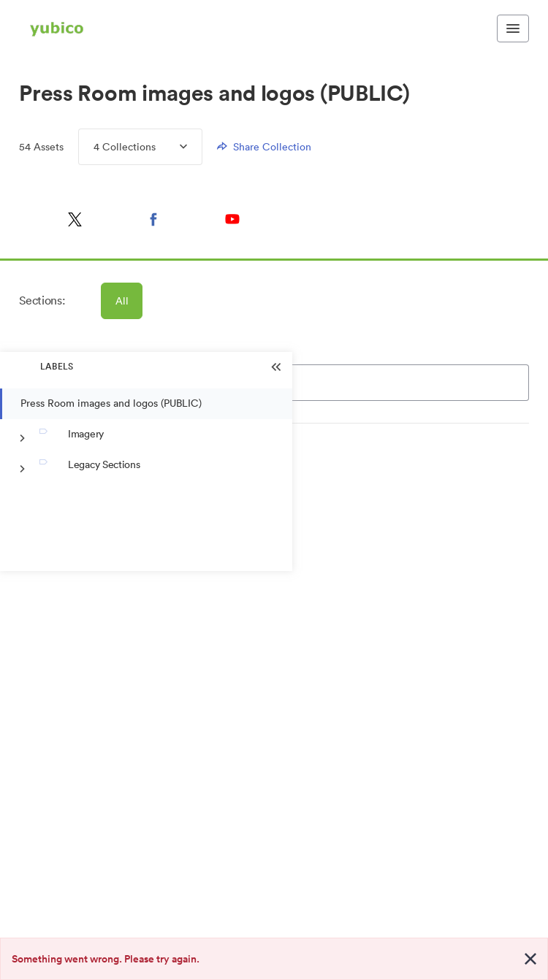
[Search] (338, 383)
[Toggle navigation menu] (513, 28)
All (123, 301)
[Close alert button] (530, 959)
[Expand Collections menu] (171, 147)
